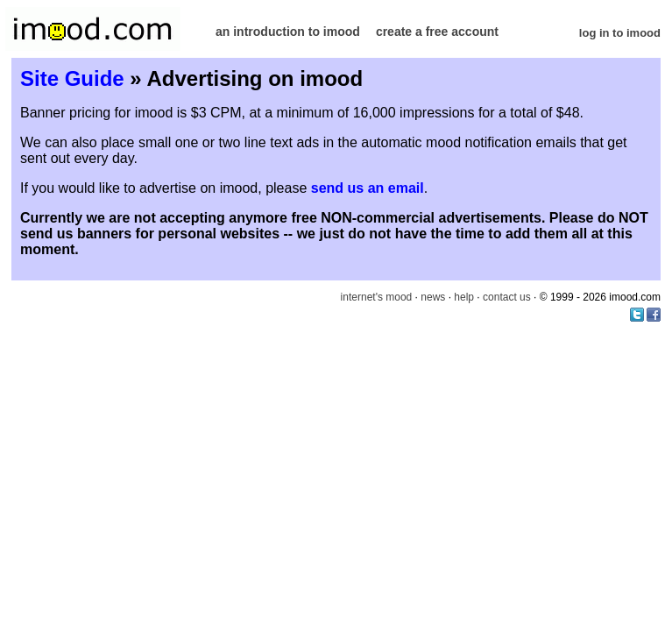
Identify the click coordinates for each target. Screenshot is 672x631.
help (464, 297)
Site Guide (72, 78)
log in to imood (620, 33)
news (433, 297)
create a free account (437, 32)
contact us (507, 297)
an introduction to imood (288, 32)
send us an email (368, 188)
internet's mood (377, 297)
